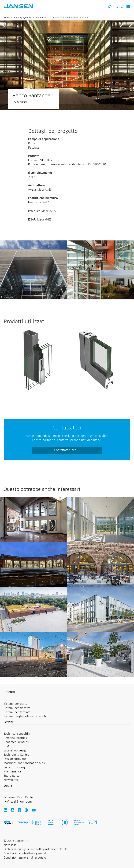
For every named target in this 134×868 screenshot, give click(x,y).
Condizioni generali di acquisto (25, 858)
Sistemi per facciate (17, 712)
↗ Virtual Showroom (18, 802)
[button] (67, 692)
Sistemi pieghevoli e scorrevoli (25, 716)
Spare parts (11, 776)
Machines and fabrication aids (24, 763)
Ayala (32, 190)
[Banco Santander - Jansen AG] (33, 243)
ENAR (32, 220)
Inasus (32, 202)
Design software (15, 759)
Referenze (41, 18)
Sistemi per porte (15, 704)
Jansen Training (14, 767)
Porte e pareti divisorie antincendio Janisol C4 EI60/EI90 (67, 164)
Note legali (11, 845)
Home (7, 18)
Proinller (34, 211)
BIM (6, 746)
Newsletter (11, 780)
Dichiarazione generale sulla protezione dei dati (36, 849)
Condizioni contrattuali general (25, 853)
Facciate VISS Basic (41, 160)
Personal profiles (15, 738)
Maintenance (12, 772)
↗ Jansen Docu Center (19, 797)
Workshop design (16, 751)
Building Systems (23, 18)
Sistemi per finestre (17, 708)
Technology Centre (16, 755)
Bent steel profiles (16, 742)
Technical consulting (17, 734)
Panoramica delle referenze (64, 18)
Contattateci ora (65, 450)
